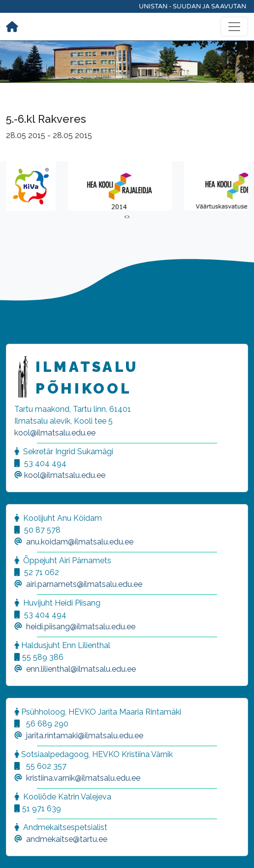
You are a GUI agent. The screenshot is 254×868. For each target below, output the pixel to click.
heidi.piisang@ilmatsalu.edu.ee (81, 627)
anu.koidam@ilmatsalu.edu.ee (80, 542)
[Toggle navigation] (234, 27)
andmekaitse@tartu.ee (67, 839)
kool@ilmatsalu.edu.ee (55, 433)
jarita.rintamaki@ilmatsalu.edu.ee (85, 736)
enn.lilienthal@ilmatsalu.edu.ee (81, 669)
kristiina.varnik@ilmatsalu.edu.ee (83, 778)
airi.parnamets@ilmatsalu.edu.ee (84, 584)
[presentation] (126, 217)
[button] (20, 848)
